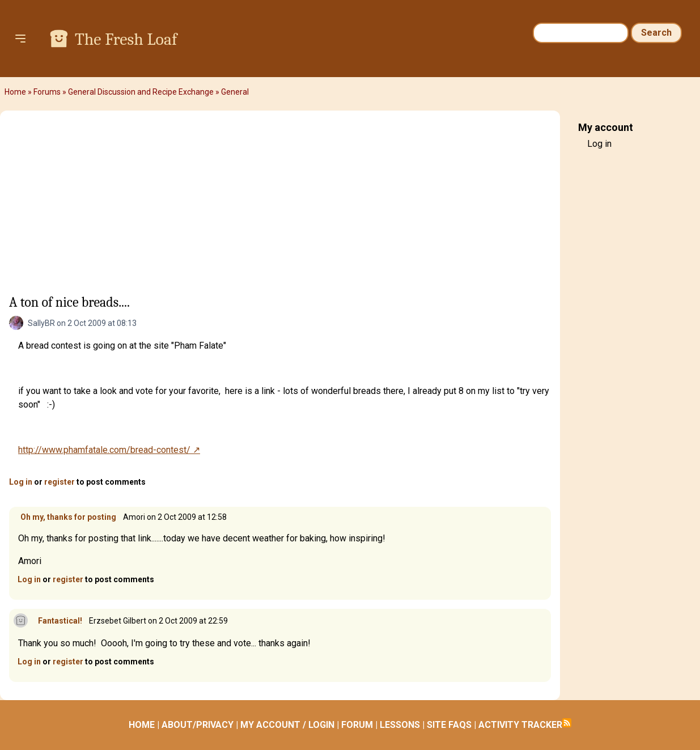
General (235, 92)
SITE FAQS (449, 725)
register (60, 482)
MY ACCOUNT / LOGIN (287, 725)
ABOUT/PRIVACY (198, 725)
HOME (142, 725)
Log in (21, 482)
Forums (47, 92)
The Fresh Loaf (126, 39)
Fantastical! (60, 621)
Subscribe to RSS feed (567, 723)
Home (15, 92)
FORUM (357, 725)
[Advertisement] (280, 205)
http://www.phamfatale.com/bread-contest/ (104, 450)
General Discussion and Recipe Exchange (141, 92)
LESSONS (400, 725)
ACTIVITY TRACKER (520, 725)
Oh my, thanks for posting (68, 517)
